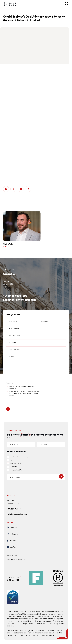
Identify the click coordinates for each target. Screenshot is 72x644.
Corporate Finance (17, 463)
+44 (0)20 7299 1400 (15, 296)
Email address (15, 477)
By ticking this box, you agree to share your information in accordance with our (24, 393)
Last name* (44, 322)
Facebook (12, 541)
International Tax (16, 470)
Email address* (14, 328)
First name (14, 444)
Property (14, 467)
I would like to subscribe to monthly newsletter (22, 387)
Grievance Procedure (16, 559)
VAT (12, 460)
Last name (43, 444)
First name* (13, 322)
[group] (25, 230)
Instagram (12, 534)
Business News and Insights (20, 457)
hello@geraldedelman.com (19, 300)
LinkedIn (12, 527)
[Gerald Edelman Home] (11, 3)
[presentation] (20, 401)
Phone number (15, 335)
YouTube (12, 547)
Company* (13, 342)
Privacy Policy (13, 555)
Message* (13, 356)
